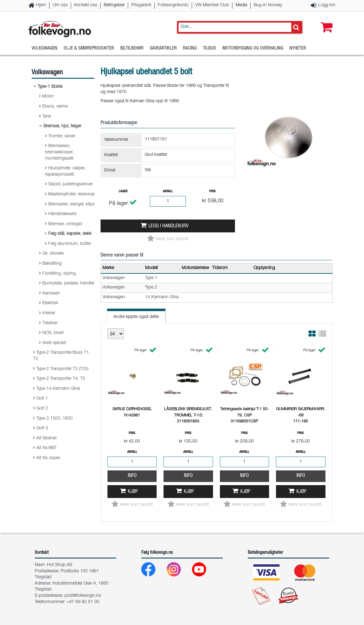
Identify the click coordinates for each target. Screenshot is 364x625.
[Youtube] (204, 571)
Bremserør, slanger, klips (71, 204)
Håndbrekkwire (62, 214)
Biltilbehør (132, 48)
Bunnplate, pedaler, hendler (68, 283)
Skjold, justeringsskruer (70, 184)
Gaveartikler (163, 48)
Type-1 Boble (50, 87)
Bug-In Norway (268, 5)
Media (241, 5)
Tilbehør (50, 323)
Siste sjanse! (54, 343)
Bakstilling (52, 264)
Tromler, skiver (62, 136)
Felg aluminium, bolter (70, 244)
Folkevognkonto (173, 5)
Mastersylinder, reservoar (71, 194)
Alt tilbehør (47, 438)
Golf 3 (42, 428)
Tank (47, 117)
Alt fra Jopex (48, 458)
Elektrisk (50, 303)
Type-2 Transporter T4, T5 (61, 379)
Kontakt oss (86, 5)
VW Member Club (212, 5)
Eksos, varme (55, 107)
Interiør (49, 313)
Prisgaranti (141, 5)
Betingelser (114, 5)
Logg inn (327, 5)
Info (132, 476)
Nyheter (298, 48)
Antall (168, 191)
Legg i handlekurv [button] (169, 226)
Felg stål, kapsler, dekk (70, 234)
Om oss (60, 5)
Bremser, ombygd (65, 224)
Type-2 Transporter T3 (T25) (62, 369)
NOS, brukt (53, 333)
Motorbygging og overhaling (253, 48)
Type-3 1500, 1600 (55, 419)
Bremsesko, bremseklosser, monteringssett (59, 152)
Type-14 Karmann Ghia (58, 389)
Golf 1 (42, 399)
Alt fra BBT (47, 448)
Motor (48, 97)
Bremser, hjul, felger (62, 126)
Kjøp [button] (133, 492)
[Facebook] (153, 571)
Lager (123, 191)
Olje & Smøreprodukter (89, 48)
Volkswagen (44, 48)
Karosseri (51, 294)
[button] (325, 21)
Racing (190, 48)
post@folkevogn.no (83, 596)
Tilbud (210, 48)
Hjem (41, 5)
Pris (213, 191)
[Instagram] (179, 571)
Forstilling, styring (59, 274)
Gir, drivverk (53, 254)
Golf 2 (42, 409)
